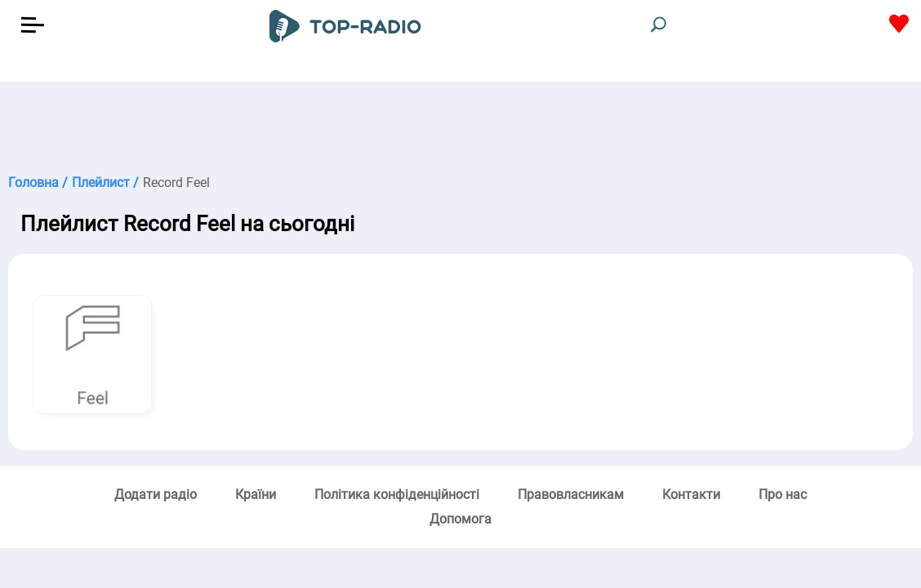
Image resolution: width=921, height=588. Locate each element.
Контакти (691, 494)
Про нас (783, 494)
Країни (256, 494)
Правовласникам (571, 494)
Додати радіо (156, 494)
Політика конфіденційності (397, 494)
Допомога (461, 519)
